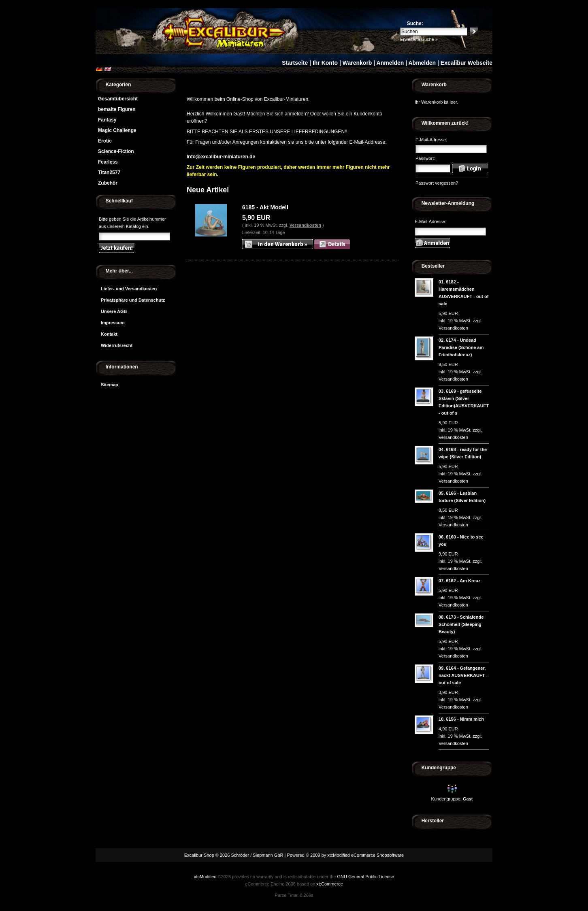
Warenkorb (357, 63)
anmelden (295, 114)
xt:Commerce (329, 884)
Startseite (295, 63)
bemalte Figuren (117, 109)
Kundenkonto (368, 114)
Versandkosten (305, 225)
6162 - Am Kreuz (463, 581)
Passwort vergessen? (437, 183)
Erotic (105, 141)
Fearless (108, 162)
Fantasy (107, 120)
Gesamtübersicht (118, 99)
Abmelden (422, 63)
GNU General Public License (365, 877)
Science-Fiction (116, 151)
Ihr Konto (325, 63)
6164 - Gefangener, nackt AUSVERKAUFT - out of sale (463, 675)
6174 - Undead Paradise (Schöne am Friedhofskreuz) (461, 347)
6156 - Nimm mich (465, 719)
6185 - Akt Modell (265, 207)
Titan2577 (109, 172)
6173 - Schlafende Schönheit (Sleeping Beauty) (461, 624)
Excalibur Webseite (467, 63)
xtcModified (205, 877)
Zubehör (108, 183)
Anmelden (390, 63)
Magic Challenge (117, 130)
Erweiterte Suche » (419, 39)
